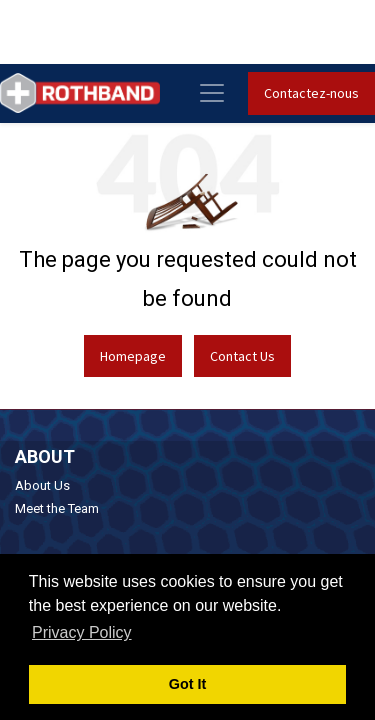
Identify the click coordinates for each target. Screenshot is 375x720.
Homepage (133, 356)
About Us (42, 485)
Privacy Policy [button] (82, 632)
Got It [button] (188, 684)
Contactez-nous (311, 93)
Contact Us (242, 356)
